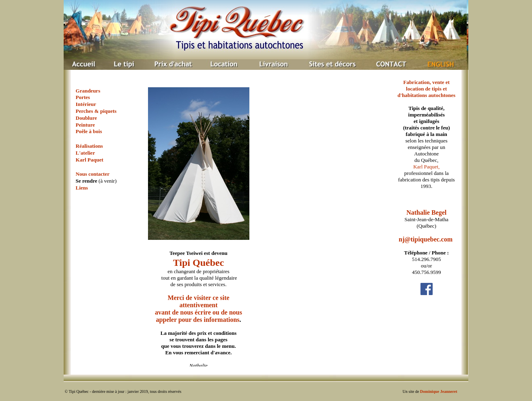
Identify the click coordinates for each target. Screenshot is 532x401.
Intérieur (86, 104)
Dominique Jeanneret (439, 391)
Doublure (87, 118)
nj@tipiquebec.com (426, 239)
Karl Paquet (90, 160)
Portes (83, 97)
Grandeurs (88, 91)
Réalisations (89, 146)
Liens (82, 188)
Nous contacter (93, 174)
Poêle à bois (89, 131)
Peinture (85, 125)
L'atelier (86, 153)
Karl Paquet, (426, 167)
